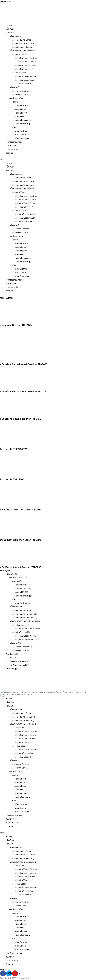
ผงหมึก (15, 102)
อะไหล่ (14, 127)
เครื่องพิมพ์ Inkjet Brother (26, 58)
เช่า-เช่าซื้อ (10, 658)
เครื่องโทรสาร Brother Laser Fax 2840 (21, 540)
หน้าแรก (9, 25)
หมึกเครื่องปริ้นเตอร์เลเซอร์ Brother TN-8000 (24, 364)
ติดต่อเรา (9, 153)
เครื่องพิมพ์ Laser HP (23, 84)
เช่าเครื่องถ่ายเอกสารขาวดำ (19, 661)
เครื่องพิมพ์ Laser (19, 73)
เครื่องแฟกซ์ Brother (20, 91)
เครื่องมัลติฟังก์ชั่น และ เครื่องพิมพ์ (22, 51)
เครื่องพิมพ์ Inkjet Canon (25, 62)
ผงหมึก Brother (22, 106)
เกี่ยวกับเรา (10, 29)
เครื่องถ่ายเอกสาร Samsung (23, 47)
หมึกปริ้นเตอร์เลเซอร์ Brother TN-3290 (20, 567)
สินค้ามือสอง (11, 146)
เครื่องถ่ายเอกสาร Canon (22, 40)
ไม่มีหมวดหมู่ (11, 669)
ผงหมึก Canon (21, 109)
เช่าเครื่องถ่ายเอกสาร (14, 142)
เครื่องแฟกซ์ (14, 87)
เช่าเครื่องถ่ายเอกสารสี (17, 665)
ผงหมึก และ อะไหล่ (16, 98)
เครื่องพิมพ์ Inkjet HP (24, 69)
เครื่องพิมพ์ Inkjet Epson (25, 65)
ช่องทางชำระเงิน (12, 149)
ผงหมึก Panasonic (23, 120)
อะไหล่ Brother (21, 131)
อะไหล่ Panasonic (22, 138)
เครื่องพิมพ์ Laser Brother (26, 76)
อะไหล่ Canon (20, 135)
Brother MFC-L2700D (12, 479)
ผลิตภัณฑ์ (10, 33)
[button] (46, 160)
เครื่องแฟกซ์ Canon (20, 95)
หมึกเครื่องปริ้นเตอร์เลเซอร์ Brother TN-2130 (24, 392)
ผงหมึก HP (19, 117)
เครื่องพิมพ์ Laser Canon (25, 80)
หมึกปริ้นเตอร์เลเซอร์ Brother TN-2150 (20, 419)
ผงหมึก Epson (21, 113)
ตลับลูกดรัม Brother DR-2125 (16, 325)
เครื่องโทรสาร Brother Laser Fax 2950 (21, 510)
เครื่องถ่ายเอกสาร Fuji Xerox (23, 44)
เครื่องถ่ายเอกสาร (16, 36)
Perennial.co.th (7, 2)
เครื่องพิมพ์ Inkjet (19, 55)
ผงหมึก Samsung (22, 124)
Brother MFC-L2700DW (13, 449)
